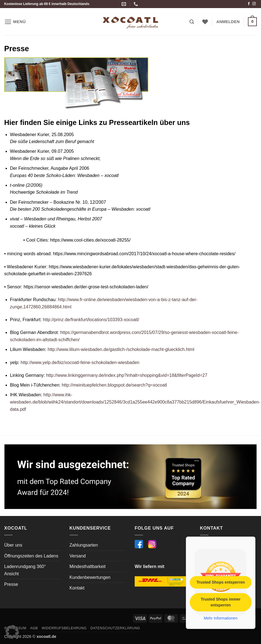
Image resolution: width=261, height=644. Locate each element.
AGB (34, 628)
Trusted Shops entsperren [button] (221, 582)
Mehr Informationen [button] (221, 618)
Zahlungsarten (84, 545)
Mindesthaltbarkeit (88, 566)
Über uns (13, 545)
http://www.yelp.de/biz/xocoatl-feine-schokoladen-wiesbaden (80, 362)
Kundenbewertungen (90, 577)
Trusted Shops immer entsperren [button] (221, 602)
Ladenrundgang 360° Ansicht (25, 570)
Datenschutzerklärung (115, 628)
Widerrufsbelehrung (64, 628)
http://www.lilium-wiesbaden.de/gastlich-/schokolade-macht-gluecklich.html (120, 349)
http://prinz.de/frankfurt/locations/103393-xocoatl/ (91, 320)
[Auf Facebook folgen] (249, 4)
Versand (78, 556)
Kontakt (77, 588)
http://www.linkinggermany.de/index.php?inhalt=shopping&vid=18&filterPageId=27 (126, 375)
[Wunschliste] (205, 22)
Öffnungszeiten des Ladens (31, 556)
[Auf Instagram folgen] (254, 4)
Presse (11, 584)
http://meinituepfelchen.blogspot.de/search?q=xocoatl (114, 385)
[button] (15, 22)
